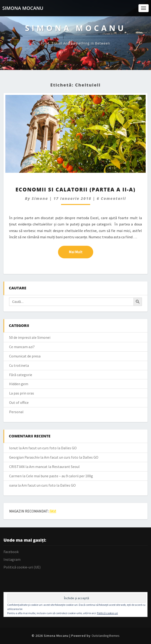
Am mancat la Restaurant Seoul (54, 467)
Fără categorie (21, 375)
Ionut (14, 448)
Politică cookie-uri (107, 613)
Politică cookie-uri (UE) (22, 567)
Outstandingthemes (106, 636)
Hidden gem (19, 384)
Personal (16, 412)
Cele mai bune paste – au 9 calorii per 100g (60, 476)
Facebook (11, 552)
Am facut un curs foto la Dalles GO (50, 448)
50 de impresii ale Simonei (30, 337)
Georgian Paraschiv (24, 457)
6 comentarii (111, 198)
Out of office (19, 402)
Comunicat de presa (25, 356)
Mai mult (81, 252)
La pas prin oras (22, 393)
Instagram (12, 559)
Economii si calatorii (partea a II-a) (76, 189)
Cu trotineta (19, 365)
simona (40, 198)
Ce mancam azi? (22, 347)
